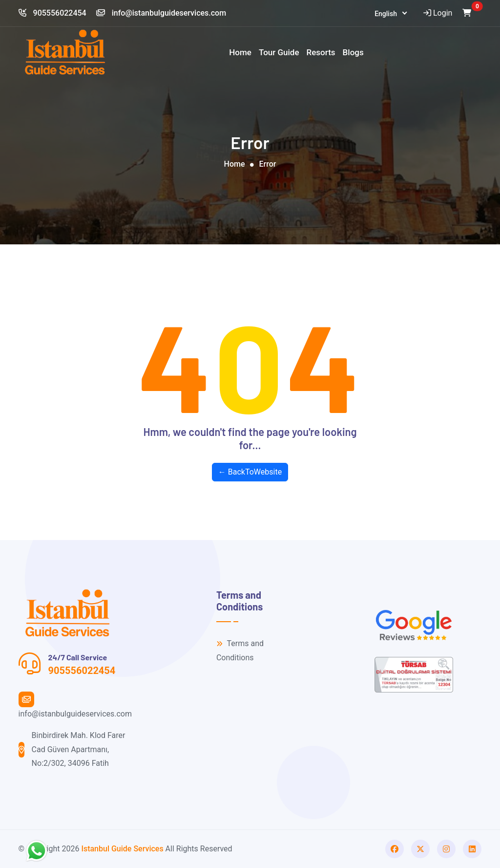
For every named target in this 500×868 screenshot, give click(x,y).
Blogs (353, 52)
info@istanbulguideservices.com (161, 13)
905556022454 (52, 13)
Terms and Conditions (240, 651)
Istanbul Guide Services (122, 849)
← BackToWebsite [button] (250, 472)
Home (240, 52)
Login (437, 13)
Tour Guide (279, 52)
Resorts (321, 52)
